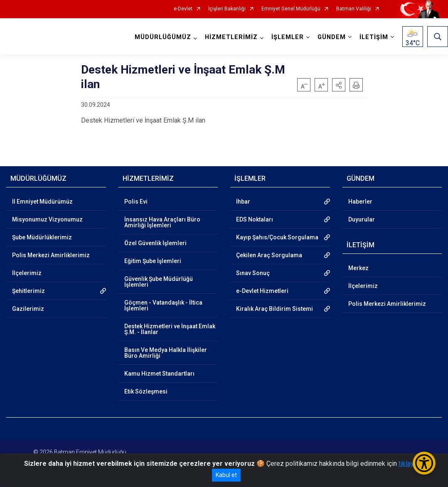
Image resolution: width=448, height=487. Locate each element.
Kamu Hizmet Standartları (159, 374)
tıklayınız (411, 464)
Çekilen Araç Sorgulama (269, 255)
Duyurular (362, 219)
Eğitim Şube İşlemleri (153, 261)
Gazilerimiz (28, 309)
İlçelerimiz (27, 273)
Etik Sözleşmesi (146, 391)
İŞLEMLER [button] (288, 37)
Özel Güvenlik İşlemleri (155, 243)
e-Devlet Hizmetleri (262, 291)
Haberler (360, 202)
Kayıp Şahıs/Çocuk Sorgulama (277, 237)
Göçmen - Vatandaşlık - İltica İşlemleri (163, 305)
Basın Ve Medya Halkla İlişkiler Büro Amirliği (166, 353)
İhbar (243, 202)
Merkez (358, 268)
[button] (339, 85)
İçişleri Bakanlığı (227, 9)
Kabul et (226, 475)
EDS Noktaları (255, 219)
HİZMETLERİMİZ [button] (231, 37)
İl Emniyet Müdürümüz (42, 202)
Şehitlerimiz (28, 291)
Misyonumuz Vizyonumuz (47, 219)
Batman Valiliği (354, 9)
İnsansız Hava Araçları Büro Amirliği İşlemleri (162, 222)
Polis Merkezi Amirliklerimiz (51, 255)
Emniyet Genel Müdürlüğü (291, 9)
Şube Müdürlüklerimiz (42, 237)
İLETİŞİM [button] (374, 37)
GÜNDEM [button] (332, 37)
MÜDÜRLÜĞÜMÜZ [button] (163, 37)
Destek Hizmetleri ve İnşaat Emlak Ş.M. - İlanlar (170, 329)
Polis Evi (136, 202)
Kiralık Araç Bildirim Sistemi (274, 309)
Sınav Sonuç (253, 273)
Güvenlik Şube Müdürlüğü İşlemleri (159, 282)
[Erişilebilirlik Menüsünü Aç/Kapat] (424, 463)
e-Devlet (183, 9)
